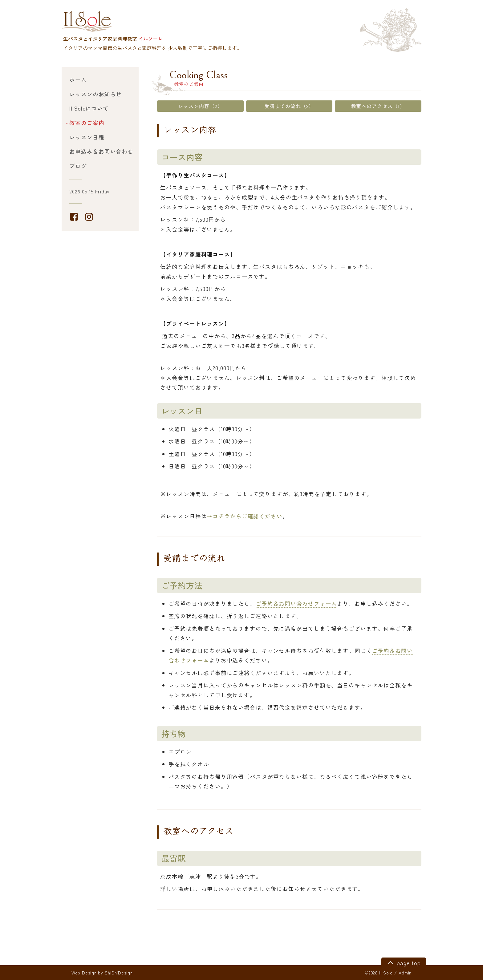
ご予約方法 (182, 585)
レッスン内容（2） (201, 106)
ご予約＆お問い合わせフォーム (296, 603)
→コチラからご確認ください (244, 516)
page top (403, 962)
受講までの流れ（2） (289, 106)
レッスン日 (182, 411)
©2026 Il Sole (379, 973)
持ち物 (174, 733)
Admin (405, 973)
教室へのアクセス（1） (378, 106)
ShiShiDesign (119, 973)
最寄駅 (174, 858)
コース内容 (182, 157)
